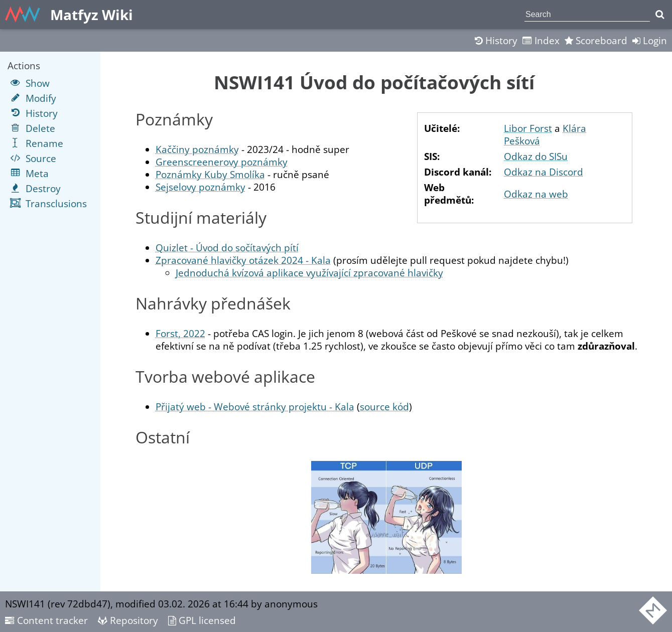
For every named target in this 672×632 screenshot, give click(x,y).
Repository (128, 620)
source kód (384, 407)
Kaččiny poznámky (197, 149)
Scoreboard (596, 40)
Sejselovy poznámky (200, 187)
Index (541, 40)
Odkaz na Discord (544, 172)
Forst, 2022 (180, 333)
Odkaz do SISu (536, 156)
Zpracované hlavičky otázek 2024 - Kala (243, 260)
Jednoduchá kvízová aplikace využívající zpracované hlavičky (309, 273)
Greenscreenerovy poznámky (222, 162)
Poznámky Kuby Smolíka (210, 174)
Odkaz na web (536, 194)
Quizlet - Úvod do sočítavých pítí (227, 248)
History (496, 40)
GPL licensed (202, 620)
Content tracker (46, 620)
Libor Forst (528, 128)
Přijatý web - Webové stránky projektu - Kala (255, 407)
